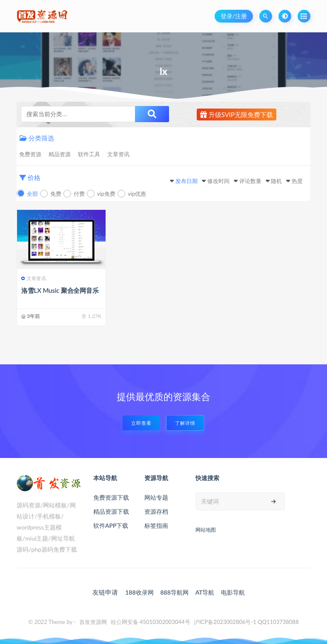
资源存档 (156, 511)
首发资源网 (93, 622)
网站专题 (156, 497)
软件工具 (89, 154)
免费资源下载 (111, 497)
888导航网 (174, 592)
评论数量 (250, 181)
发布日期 (186, 181)
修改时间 (218, 181)
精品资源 (60, 154)
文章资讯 (118, 154)
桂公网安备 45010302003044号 (151, 622)
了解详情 (185, 423)
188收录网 (139, 592)
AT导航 (205, 592)
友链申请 (105, 592)
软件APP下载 (111, 525)
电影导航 (233, 592)
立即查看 (141, 423)
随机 (276, 181)
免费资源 (30, 154)
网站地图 (206, 530)
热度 (297, 181)
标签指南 (156, 525)
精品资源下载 (111, 511)
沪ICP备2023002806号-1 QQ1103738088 (246, 622)
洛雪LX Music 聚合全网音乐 (60, 290)
